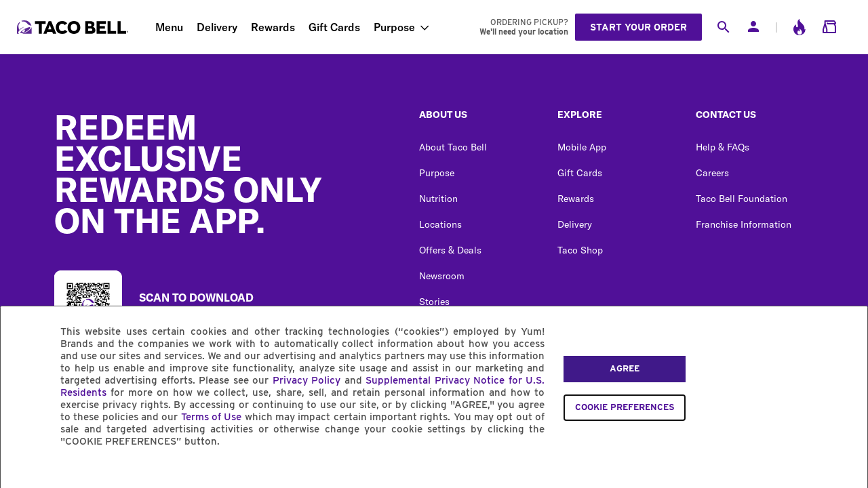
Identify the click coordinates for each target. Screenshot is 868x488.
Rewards (273, 27)
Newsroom (442, 276)
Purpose (394, 27)
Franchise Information (744, 224)
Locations (440, 224)
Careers (712, 173)
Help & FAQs (723, 147)
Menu (169, 27)
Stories (434, 302)
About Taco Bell (453, 147)
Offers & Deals (450, 250)
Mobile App (582, 147)
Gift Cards (334, 27)
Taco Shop (580, 250)
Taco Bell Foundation (742, 199)
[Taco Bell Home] (74, 27)
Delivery (217, 27)
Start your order (638, 27)
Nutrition (438, 199)
